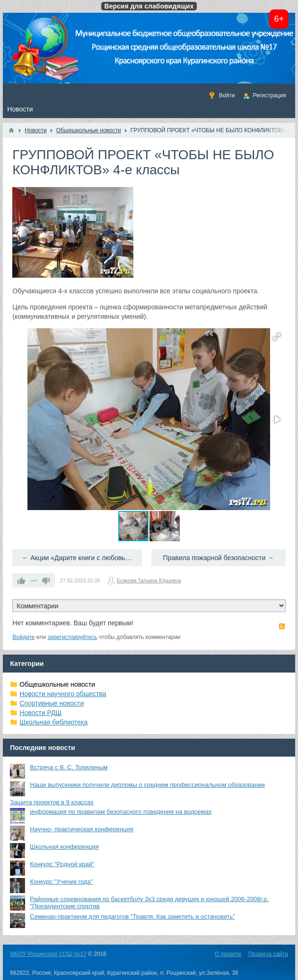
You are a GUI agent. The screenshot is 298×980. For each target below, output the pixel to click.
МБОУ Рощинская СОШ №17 (48, 954)
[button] (277, 337)
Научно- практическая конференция (82, 829)
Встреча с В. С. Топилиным (69, 767)
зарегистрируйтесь (73, 637)
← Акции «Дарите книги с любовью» (78, 558)
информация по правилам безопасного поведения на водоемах (121, 812)
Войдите (23, 637)
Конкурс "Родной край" (62, 864)
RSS (282, 626)
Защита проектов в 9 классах (52, 802)
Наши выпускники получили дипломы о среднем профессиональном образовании (147, 785)
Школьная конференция (64, 847)
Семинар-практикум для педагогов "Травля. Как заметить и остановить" (132, 916)
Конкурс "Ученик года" (61, 882)
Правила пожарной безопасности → (219, 558)
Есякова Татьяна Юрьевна (149, 580)
